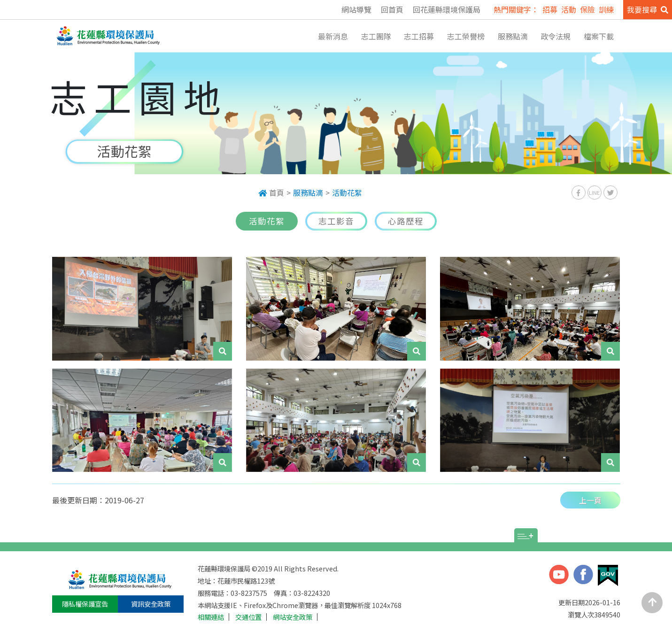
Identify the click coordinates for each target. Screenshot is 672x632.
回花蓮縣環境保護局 (447, 9)
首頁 (271, 193)
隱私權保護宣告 (85, 604)
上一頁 (590, 500)
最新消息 (333, 36)
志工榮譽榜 (466, 36)
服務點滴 (513, 36)
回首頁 (392, 9)
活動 (569, 9)
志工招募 (419, 36)
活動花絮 (347, 193)
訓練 (606, 9)
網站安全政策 (293, 617)
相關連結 (211, 617)
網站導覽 (356, 9)
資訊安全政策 (151, 604)
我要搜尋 (648, 9)
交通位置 (248, 617)
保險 (587, 9)
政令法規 (556, 36)
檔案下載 (599, 36)
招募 (550, 9)
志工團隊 (376, 36)
